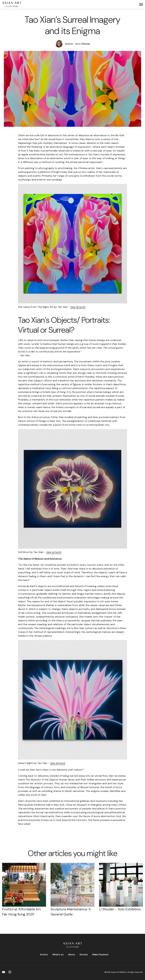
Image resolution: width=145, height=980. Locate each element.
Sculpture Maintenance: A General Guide (71, 912)
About (72, 954)
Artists (44, 954)
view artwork (78, 307)
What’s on (58, 954)
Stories (84, 954)
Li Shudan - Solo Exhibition (120, 909)
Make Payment (100, 954)
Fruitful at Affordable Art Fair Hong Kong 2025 (21, 912)
